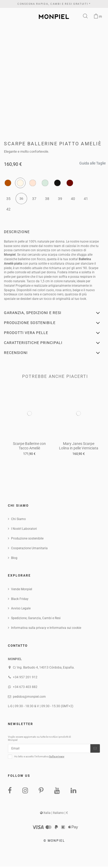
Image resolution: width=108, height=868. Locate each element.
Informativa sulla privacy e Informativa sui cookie (46, 628)
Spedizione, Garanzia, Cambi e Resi (36, 618)
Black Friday (20, 599)
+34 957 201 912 (25, 677)
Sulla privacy (57, 756)
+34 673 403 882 (25, 687)
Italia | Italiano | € (54, 813)
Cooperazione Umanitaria (29, 548)
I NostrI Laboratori (24, 529)
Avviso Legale (21, 608)
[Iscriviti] (95, 748)
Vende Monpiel (22, 589)
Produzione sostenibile (27, 538)
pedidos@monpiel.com (29, 697)
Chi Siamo (18, 519)
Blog (14, 558)
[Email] (49, 748)
